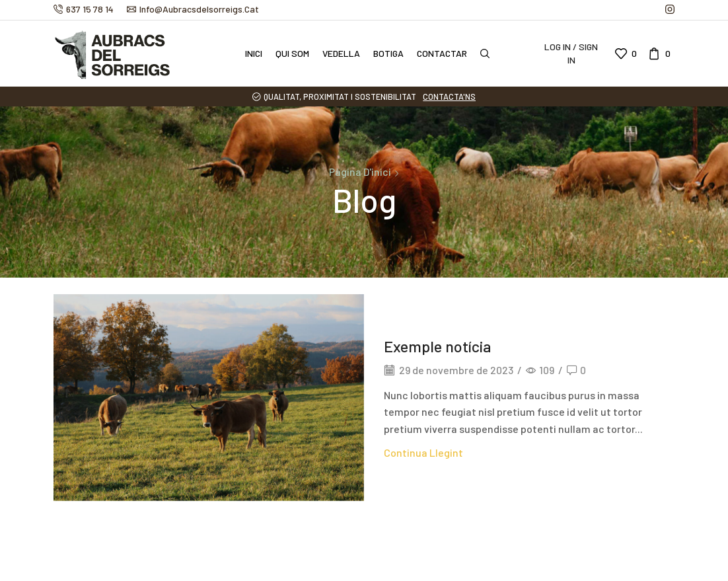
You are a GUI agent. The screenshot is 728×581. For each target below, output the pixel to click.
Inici (254, 53)
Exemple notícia (439, 346)
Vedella (341, 53)
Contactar (442, 53)
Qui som (292, 53)
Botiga (388, 53)
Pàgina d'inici (360, 172)
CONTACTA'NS (449, 97)
